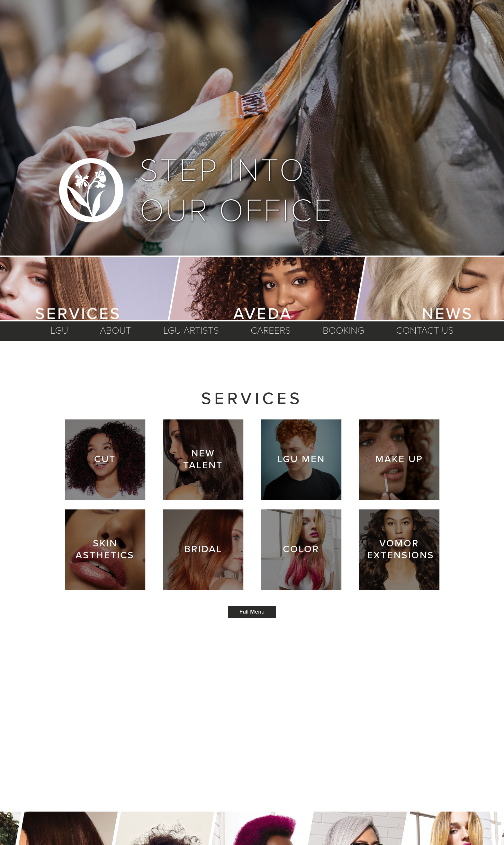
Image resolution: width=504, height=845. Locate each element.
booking (343, 331)
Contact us (425, 331)
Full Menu (252, 612)
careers (271, 331)
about (116, 331)
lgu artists (191, 331)
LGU (59, 331)
